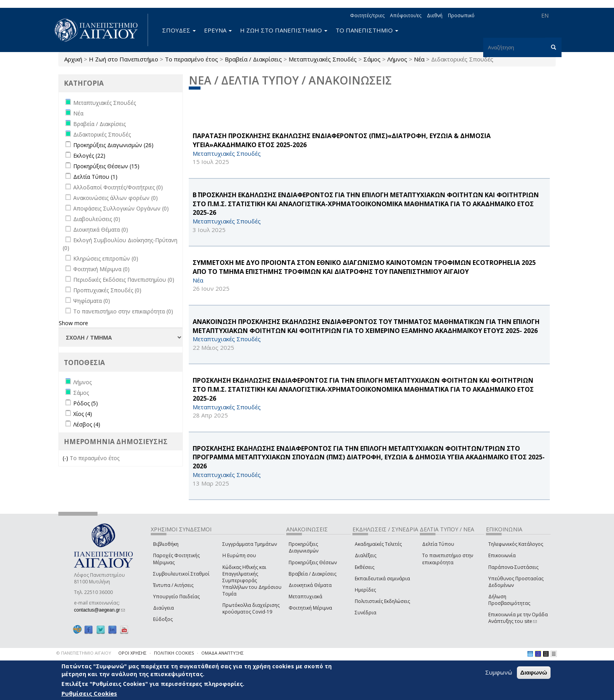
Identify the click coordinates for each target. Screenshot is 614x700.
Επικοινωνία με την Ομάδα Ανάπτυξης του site (518, 618)
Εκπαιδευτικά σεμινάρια (382, 579)
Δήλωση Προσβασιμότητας (509, 600)
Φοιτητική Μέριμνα (310, 608)
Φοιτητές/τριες (367, 15)
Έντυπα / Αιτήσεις (173, 585)
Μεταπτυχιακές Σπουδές (323, 59)
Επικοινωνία (502, 555)
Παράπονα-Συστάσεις (513, 567)
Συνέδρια (366, 613)
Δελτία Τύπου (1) (95, 177)
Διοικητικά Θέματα (310, 585)
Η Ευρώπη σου (239, 555)
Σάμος (372, 59)
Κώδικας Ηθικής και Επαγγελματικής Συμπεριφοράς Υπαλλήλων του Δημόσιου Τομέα (252, 581)
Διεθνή (435, 15)
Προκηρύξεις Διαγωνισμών (303, 547)
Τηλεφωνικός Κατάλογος (516, 544)
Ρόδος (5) (86, 403)
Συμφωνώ (499, 672)
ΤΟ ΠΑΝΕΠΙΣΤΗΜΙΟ (367, 30)
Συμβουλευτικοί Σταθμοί (181, 574)
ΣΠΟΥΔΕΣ (179, 30)
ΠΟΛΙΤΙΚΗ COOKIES (174, 653)
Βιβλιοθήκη (166, 544)
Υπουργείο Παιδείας (176, 597)
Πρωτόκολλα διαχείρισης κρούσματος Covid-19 (251, 608)
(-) (66, 458)
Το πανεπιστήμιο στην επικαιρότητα (448, 559)
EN (545, 15)
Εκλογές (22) (89, 156)
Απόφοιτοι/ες (406, 15)
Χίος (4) (83, 414)
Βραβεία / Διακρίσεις (253, 59)
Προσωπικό (461, 15)
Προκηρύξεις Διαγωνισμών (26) (113, 145)
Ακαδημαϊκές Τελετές (378, 544)
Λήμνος (397, 59)
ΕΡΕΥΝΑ (218, 30)
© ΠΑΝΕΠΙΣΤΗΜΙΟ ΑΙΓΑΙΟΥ (84, 653)
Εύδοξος (163, 619)
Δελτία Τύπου (438, 544)
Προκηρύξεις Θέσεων (313, 562)
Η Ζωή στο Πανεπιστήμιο (124, 59)
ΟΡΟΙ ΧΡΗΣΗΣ (132, 653)
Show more (73, 323)
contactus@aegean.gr (99, 610)
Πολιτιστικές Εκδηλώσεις (382, 601)
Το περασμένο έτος (191, 59)
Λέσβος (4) (87, 424)
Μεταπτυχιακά (305, 597)
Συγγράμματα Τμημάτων (250, 544)
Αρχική (73, 59)
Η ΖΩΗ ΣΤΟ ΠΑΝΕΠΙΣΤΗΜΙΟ (284, 30)
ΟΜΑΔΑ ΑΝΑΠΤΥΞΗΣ (222, 653)
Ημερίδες (365, 590)
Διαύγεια (163, 608)
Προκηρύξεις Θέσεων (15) (106, 166)
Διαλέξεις (366, 555)
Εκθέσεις (365, 567)
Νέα (419, 59)
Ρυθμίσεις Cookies (89, 693)
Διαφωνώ (534, 672)
